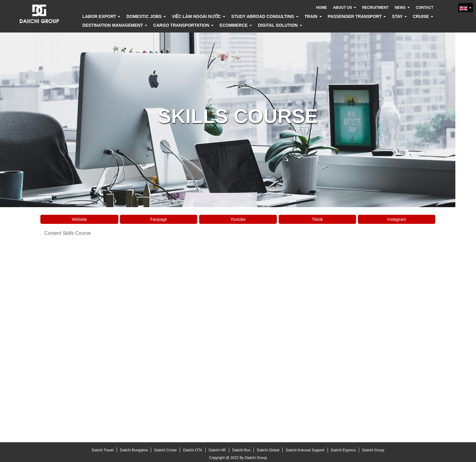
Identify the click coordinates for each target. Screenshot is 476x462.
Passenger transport (357, 16)
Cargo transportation (183, 25)
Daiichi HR (217, 450)
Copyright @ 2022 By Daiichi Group (238, 458)
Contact (425, 8)
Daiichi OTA (193, 450)
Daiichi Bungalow (134, 450)
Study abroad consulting (265, 16)
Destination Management (115, 25)
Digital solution (280, 25)
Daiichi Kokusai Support (305, 450)
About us (345, 8)
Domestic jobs (146, 16)
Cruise (423, 16)
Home (321, 8)
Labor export (101, 16)
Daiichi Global (268, 450)
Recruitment (375, 8)
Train (313, 16)
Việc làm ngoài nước (198, 16)
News (402, 8)
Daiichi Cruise (165, 450)
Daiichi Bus (241, 450)
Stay (399, 16)
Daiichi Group (373, 450)
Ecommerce (236, 25)
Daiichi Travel (103, 450)
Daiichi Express (343, 450)
